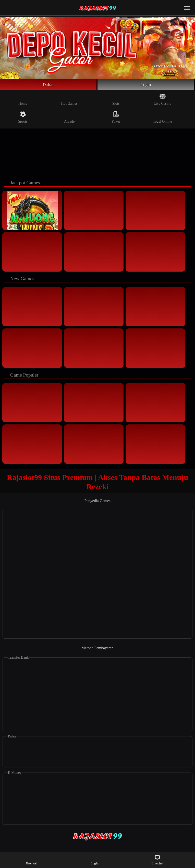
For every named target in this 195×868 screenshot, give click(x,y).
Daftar (48, 85)
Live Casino (162, 100)
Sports (23, 118)
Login (146, 85)
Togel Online (162, 118)
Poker (116, 118)
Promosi (32, 860)
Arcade (69, 118)
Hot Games (69, 100)
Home (23, 100)
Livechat (157, 860)
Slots (116, 100)
